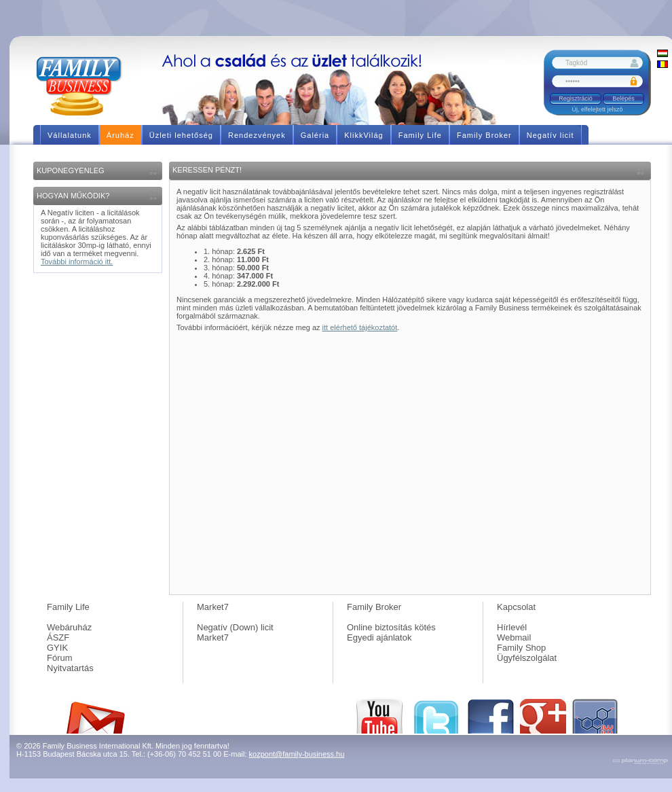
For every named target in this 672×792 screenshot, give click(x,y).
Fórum (60, 658)
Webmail (514, 637)
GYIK (57, 648)
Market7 (213, 607)
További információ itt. (77, 262)
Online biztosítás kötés (391, 627)
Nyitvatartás (70, 668)
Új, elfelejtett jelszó (597, 109)
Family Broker (374, 607)
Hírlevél (512, 627)
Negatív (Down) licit (235, 627)
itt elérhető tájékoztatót (360, 327)
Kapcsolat (516, 607)
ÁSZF (58, 637)
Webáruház (69, 627)
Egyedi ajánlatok (379, 637)
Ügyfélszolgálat (527, 658)
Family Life (68, 607)
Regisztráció (576, 98)
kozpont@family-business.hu (297, 754)
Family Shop (521, 648)
